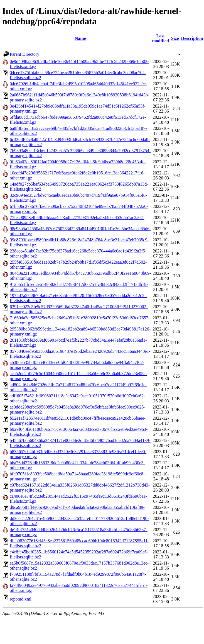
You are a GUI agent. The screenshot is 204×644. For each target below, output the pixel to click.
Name (80, 38)
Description (192, 38)
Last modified (161, 38)
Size (175, 38)
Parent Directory (24, 54)
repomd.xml (21, 599)
